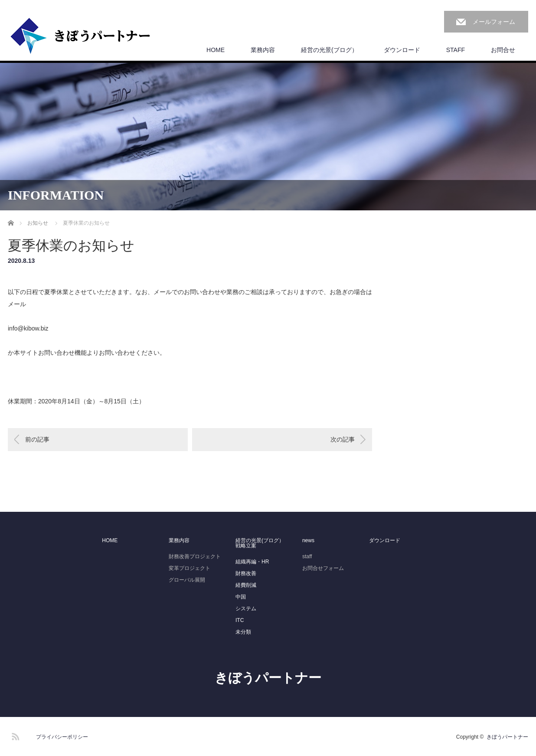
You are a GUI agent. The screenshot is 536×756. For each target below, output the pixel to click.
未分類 (243, 632)
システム (246, 609)
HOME (216, 50)
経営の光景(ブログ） (329, 50)
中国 (241, 597)
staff (307, 556)
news (308, 540)
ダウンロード (402, 50)
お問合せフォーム (323, 568)
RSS (14, 735)
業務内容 (263, 50)
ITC (240, 620)
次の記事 (343, 439)
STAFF (456, 50)
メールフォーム (494, 22)
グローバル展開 (187, 580)
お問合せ (503, 50)
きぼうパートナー (268, 678)
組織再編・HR (252, 562)
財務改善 (246, 573)
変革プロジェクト (190, 568)
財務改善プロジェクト (195, 556)
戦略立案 (246, 546)
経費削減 (246, 585)
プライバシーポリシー (62, 737)
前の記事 (37, 439)
